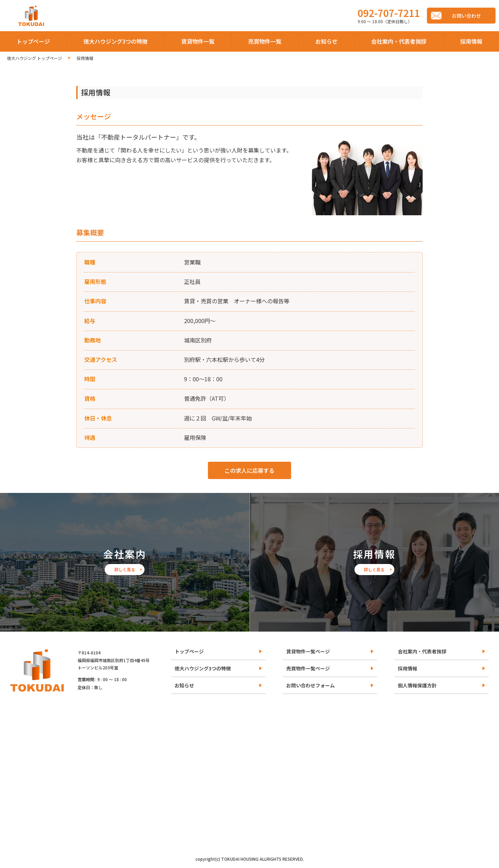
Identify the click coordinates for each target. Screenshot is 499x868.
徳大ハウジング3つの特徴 (116, 41)
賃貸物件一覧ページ (308, 651)
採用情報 (471, 41)
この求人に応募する (249, 470)
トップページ (33, 41)
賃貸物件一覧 (198, 41)
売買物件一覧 (265, 41)
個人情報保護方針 (417, 685)
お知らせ (326, 41)
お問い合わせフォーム (310, 685)
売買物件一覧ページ (308, 668)
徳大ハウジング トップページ (34, 58)
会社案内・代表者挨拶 (399, 41)
